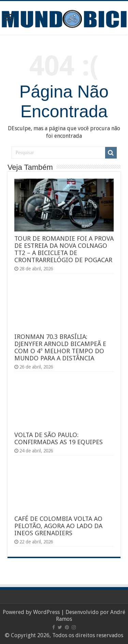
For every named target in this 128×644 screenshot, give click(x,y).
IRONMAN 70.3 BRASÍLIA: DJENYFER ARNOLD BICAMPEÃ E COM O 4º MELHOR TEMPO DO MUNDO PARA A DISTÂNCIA (60, 347)
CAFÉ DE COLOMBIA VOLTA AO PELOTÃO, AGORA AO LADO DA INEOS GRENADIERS (58, 526)
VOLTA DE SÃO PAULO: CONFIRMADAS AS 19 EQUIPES (59, 438)
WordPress (46, 612)
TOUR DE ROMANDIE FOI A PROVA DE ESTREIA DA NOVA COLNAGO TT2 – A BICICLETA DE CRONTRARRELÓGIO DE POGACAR (64, 249)
